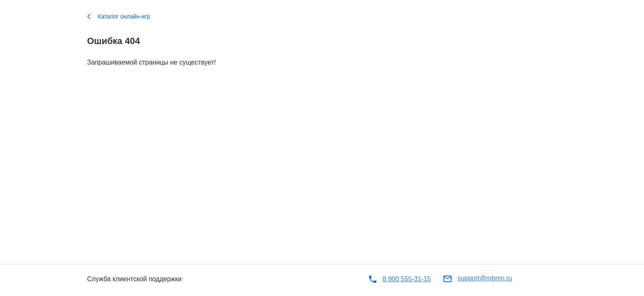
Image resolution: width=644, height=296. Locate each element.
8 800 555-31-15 (407, 279)
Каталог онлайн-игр (118, 16)
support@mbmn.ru (485, 278)
